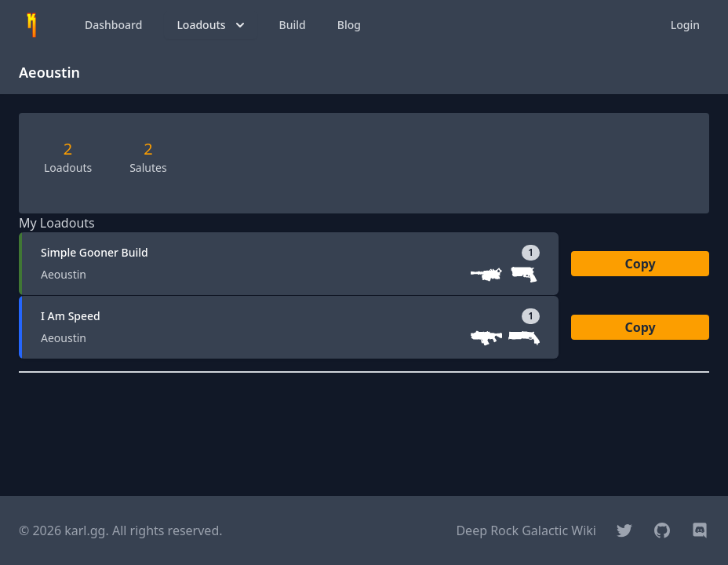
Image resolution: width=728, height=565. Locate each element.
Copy (640, 264)
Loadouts (212, 25)
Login (685, 25)
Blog (349, 25)
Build (293, 25)
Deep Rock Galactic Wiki (526, 530)
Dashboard (113, 25)
